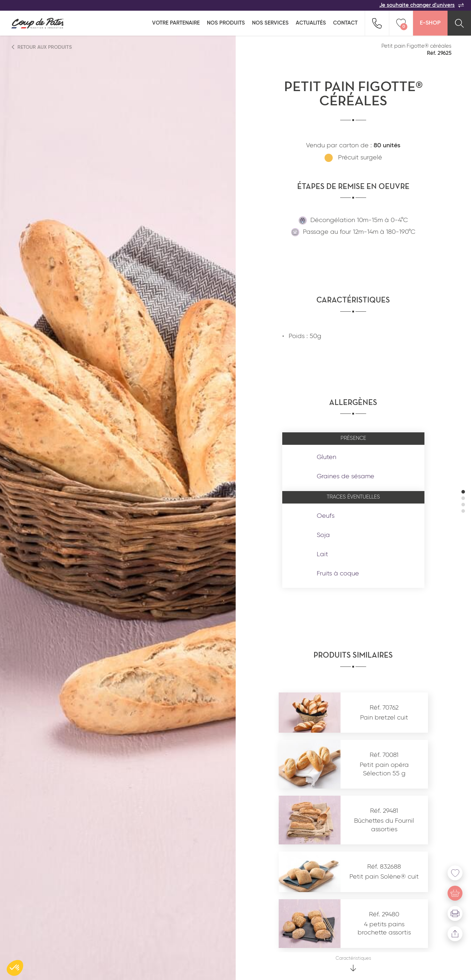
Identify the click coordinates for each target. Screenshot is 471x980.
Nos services (270, 23)
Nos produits (226, 23)
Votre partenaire (176, 23)
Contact (345, 23)
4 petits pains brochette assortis (384, 929)
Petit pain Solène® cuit (384, 877)
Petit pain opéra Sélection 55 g (384, 769)
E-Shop (430, 23)
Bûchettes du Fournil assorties (384, 825)
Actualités (311, 23)
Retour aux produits (42, 47)
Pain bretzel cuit (384, 718)
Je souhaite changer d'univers (422, 5)
